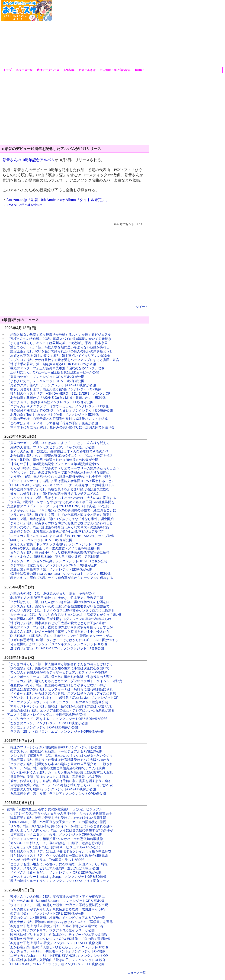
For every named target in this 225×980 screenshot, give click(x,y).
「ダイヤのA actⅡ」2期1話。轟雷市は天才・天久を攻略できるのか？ (58, 451)
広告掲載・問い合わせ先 (115, 70)
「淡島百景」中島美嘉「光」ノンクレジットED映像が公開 (50, 569)
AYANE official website (24, 205)
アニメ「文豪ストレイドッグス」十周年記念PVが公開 (47, 715)
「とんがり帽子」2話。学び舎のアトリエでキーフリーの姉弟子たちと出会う (63, 468)
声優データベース (48, 70)
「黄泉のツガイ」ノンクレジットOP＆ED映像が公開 (46, 377)
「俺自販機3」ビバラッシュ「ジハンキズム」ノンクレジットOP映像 (57, 644)
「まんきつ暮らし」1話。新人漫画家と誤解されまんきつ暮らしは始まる (60, 664)
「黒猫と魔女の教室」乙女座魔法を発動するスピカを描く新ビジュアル (59, 335)
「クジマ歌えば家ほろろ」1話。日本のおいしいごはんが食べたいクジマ (60, 756)
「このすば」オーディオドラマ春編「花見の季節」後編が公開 (52, 423)
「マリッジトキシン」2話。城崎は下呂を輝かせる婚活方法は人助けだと (60, 706)
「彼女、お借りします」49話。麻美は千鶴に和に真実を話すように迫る (59, 781)
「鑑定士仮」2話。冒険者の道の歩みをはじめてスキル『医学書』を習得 (60, 922)
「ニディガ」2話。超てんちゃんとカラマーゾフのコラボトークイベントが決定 (65, 681)
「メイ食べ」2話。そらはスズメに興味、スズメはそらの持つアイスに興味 (61, 693)
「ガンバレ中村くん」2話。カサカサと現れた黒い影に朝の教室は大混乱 (60, 773)
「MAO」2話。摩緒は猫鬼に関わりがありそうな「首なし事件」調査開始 (60, 519)
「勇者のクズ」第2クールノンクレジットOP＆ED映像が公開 (51, 385)
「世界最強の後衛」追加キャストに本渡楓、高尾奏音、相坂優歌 (54, 777)
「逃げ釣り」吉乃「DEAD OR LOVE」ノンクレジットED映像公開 (55, 648)
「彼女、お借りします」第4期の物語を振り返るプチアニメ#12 (53, 494)
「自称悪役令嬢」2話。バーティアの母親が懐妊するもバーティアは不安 (60, 785)
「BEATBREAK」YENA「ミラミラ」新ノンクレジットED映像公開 (56, 964)
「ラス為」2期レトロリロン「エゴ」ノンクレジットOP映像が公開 (56, 731)
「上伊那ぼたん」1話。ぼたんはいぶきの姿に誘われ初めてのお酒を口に (60, 602)
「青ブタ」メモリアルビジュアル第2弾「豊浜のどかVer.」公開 (53, 868)
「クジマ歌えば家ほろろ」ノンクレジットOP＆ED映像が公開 (52, 565)
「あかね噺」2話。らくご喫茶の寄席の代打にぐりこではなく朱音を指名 (60, 456)
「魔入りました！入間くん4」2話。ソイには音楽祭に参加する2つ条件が (60, 830)
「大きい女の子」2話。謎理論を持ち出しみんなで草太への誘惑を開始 (58, 527)
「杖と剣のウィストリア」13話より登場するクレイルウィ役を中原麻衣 (59, 851)
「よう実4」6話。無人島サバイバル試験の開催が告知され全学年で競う (59, 477)
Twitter (139, 70)
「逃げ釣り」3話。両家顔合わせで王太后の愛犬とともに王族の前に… (58, 623)
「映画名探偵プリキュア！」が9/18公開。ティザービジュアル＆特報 (57, 935)
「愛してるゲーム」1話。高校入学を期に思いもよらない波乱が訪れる (58, 347)
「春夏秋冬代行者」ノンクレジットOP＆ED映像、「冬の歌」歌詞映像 (59, 939)
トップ (7, 70)
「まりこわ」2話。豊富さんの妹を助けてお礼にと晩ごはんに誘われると (60, 523)
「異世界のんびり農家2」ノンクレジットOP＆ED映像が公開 (51, 789)
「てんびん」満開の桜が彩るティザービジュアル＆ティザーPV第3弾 (57, 672)
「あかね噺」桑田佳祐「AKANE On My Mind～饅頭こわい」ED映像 (56, 398)
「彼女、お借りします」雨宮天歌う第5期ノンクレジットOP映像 (54, 389)
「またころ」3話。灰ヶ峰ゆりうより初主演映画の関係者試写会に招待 (58, 552)
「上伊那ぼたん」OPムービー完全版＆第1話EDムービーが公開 (53, 372)
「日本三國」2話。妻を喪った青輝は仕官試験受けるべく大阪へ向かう (58, 760)
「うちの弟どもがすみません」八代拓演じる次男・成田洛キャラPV (56, 909)
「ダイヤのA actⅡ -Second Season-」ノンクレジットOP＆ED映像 (56, 901)
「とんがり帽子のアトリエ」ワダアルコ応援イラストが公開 (51, 930)
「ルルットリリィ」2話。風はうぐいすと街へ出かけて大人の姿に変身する (61, 498)
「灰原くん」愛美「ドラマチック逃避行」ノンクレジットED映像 (55, 544)
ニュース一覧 (24, 70)
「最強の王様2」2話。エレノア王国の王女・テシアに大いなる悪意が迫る (61, 710)
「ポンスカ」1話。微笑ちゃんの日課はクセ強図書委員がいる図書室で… (60, 606)
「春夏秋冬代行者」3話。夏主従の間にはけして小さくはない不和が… (58, 685)
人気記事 (69, 70)
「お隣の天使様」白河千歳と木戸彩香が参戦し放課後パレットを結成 (57, 419)
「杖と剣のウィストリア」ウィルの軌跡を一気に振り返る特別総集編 (57, 856)
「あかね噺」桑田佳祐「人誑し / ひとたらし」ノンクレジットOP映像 (58, 947)
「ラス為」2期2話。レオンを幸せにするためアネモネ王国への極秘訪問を (61, 502)
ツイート (142, 307)
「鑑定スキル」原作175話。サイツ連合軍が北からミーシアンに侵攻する (60, 578)
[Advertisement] (117, 32)
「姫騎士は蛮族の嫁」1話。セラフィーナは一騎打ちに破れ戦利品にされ (60, 689)
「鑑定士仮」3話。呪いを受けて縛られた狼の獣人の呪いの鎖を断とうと (60, 351)
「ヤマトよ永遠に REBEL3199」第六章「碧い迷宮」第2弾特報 (53, 557)
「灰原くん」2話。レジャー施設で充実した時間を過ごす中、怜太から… (60, 632)
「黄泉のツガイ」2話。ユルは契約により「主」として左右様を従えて (58, 443)
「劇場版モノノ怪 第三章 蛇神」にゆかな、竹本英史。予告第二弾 (55, 598)
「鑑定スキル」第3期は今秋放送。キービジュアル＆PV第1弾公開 (55, 751)
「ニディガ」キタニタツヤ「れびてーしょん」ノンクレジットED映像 (58, 406)
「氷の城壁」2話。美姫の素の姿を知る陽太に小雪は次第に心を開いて (58, 668)
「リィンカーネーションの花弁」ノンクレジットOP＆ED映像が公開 (57, 561)
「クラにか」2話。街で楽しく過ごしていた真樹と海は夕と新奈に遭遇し (60, 515)
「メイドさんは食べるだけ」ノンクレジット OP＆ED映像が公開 (54, 872)
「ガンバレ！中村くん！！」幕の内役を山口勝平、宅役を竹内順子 (56, 843)
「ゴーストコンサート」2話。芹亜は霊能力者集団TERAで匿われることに (61, 481)
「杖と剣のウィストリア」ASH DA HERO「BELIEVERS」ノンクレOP (59, 393)
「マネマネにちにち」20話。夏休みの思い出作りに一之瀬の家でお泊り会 (61, 427)
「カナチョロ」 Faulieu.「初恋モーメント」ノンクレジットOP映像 (56, 951)
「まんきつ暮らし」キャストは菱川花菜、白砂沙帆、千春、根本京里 (57, 343)
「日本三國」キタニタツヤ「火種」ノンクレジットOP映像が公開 (55, 834)
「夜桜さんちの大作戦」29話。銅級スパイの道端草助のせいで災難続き (59, 339)
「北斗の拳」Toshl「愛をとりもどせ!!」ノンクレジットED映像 (53, 415)
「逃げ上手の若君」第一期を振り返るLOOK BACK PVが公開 (51, 364)
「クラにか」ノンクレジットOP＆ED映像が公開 (42, 727)
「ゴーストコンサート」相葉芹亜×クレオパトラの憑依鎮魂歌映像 (55, 839)
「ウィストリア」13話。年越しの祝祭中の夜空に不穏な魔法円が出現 (58, 905)
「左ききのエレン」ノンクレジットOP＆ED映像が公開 (47, 723)
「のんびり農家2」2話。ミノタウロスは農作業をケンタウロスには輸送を (61, 610)
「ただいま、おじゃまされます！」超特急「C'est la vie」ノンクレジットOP (63, 698)
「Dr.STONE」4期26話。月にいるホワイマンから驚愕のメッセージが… (59, 636)
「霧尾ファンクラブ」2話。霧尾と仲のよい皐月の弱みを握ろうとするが (60, 627)
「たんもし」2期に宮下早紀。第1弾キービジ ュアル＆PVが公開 (54, 847)
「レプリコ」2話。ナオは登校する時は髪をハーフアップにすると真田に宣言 (63, 360)
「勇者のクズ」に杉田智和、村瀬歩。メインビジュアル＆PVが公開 (56, 918)
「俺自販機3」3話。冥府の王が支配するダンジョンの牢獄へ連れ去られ (59, 619)
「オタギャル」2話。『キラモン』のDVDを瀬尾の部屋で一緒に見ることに (62, 510)
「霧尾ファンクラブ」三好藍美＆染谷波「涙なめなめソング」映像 (56, 368)
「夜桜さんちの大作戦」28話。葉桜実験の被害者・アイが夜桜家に (56, 897)
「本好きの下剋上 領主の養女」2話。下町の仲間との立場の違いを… (57, 926)
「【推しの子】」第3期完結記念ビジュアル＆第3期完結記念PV (53, 464)
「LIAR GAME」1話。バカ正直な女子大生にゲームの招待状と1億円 (57, 822)
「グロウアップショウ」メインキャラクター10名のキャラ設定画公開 (58, 702)
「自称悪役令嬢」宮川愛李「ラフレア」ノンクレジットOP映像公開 (56, 794)
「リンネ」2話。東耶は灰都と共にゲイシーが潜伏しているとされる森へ (60, 826)
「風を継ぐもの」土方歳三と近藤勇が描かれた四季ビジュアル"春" (55, 531)
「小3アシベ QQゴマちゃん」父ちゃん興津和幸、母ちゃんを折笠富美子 (59, 813)
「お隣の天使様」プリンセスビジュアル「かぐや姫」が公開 (51, 447)
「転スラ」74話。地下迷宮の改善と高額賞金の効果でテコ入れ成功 (56, 768)
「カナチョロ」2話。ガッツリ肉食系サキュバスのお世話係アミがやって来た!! (64, 615)
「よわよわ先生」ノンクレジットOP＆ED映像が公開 (46, 381)
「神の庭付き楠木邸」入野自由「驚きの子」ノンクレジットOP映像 (56, 960)
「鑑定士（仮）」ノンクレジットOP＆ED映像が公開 (46, 913)
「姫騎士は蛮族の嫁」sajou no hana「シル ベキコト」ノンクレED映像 (59, 574)
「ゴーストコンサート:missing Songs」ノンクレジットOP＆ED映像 (57, 877)
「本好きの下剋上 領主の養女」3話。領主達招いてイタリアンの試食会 (59, 356)
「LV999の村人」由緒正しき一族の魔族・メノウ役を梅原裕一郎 (54, 548)
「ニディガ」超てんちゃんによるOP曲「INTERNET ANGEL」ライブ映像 (61, 536)
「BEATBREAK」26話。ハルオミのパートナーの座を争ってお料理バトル (61, 485)
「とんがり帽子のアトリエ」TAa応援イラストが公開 (46, 860)
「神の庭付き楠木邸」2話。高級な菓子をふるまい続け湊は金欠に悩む (58, 489)
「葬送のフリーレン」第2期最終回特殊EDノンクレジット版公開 (54, 747)
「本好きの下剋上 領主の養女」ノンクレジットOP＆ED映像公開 (54, 943)
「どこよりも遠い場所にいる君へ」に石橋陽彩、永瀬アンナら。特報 (57, 864)
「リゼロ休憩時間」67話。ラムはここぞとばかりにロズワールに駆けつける (62, 640)
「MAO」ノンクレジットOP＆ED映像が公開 (40, 540)
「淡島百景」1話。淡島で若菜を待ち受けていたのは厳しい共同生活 (57, 818)
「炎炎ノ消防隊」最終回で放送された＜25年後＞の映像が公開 (53, 460)
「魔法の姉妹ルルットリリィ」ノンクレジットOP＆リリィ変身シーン (58, 881)
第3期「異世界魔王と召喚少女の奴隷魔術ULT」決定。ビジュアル (55, 809)
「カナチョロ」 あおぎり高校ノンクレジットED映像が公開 (50, 402)
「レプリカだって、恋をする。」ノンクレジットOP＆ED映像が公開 (57, 719)
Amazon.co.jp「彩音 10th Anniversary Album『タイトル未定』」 (58, 200)
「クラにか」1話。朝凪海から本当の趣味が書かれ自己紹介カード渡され (60, 764)
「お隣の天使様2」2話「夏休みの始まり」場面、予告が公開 (51, 594)
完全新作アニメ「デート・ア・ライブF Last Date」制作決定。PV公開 (58, 506)
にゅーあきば (87, 70)
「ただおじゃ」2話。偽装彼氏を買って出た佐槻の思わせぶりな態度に (58, 472)
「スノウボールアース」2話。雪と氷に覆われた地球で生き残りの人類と (60, 677)
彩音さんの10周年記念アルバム (29, 160)
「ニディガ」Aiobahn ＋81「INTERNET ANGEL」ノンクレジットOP (57, 956)
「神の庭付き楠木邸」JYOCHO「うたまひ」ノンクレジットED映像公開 (60, 410)
